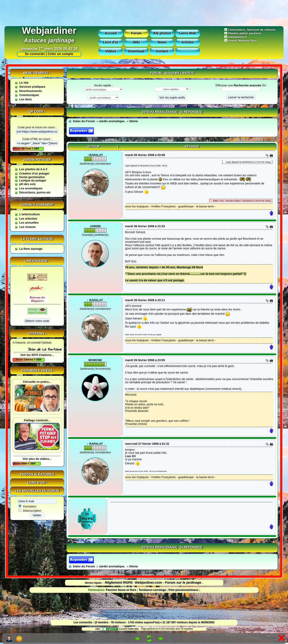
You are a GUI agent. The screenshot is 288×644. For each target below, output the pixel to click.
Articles (188, 42)
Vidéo (25, 464)
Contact (162, 51)
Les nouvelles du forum (37, 491)
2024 (36, 149)
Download (137, 51)
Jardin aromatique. (112, 121)
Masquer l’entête (179, 73)
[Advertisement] (144, 12)
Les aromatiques (31, 188)
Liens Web (188, 33)
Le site (24, 83)
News (162, 42)
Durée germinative (32, 177)
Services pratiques (32, 87)
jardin (95, 226)
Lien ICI (130, 456)
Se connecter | (35, 54)
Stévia (133, 121)
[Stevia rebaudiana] (160, 112)
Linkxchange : (37, 261)
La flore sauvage (37, 239)
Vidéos (111, 51)
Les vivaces (28, 227)
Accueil (111, 33)
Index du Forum (84, 121)
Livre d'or (111, 42)
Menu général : (37, 73)
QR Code (27, 149)
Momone (95, 360)
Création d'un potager (35, 173)
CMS (97, 629)
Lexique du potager (33, 180)
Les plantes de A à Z (33, 169)
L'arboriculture (30, 214)
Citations (29, 360)
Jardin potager (37, 160)
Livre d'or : (37, 483)
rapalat (96, 155)
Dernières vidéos (37, 370)
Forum (136, 33)
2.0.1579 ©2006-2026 (119, 629)
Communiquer (29, 95)
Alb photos (162, 33)
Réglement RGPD (119, 582)
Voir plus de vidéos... (37, 459)
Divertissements (31, 91)
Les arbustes (28, 219)
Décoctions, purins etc (35, 192)
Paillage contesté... (37, 420)
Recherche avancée (247, 85)
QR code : (37, 111)
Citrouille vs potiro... (37, 382)
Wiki (136, 42)
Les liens (26, 99)
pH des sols (28, 184)
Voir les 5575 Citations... (37, 355)
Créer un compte (61, 54)
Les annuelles (29, 223)
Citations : (37, 333)
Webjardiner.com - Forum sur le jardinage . (169, 582)
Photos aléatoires (37, 474)
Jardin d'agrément (37, 205)
